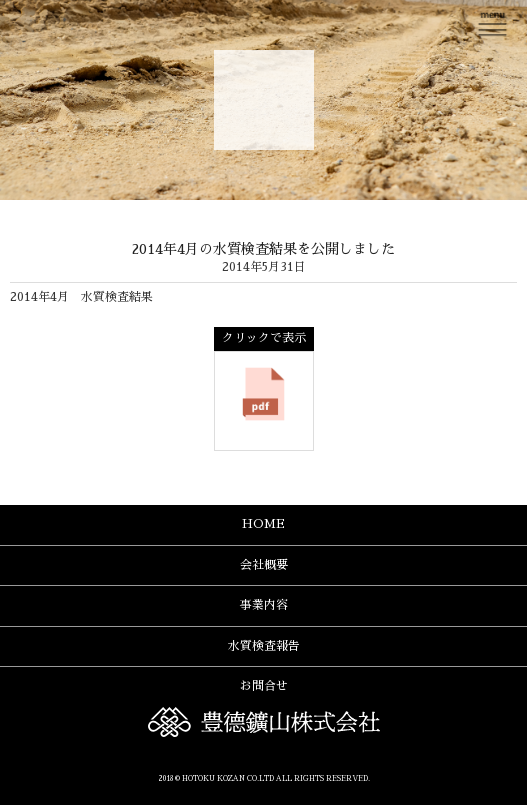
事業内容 (264, 605)
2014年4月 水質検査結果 (81, 297)
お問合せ (264, 686)
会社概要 (264, 565)
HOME (263, 524)
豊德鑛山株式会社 (264, 100)
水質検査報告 (264, 646)
